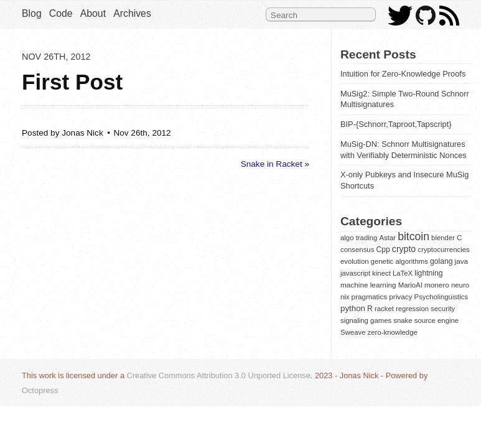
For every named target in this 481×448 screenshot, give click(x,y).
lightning (428, 273)
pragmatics (370, 296)
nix (345, 297)
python (353, 308)
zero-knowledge (393, 332)
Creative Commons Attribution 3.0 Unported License (219, 376)
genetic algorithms (399, 261)
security (443, 309)
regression (412, 309)
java (462, 261)
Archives (132, 13)
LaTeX (403, 273)
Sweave (353, 332)
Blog (32, 13)
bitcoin (413, 236)
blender (443, 238)
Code (61, 13)
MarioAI (410, 285)
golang (441, 261)
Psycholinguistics (441, 297)
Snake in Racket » (275, 164)
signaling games (366, 320)
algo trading (359, 238)
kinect (381, 273)
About (93, 13)
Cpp (383, 250)
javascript (355, 273)
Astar (388, 238)
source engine (437, 320)
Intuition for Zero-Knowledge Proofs (403, 74)
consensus (357, 250)
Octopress (40, 390)
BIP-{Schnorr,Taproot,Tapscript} (396, 124)
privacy (400, 296)
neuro (460, 285)
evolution (355, 261)
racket (384, 309)
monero (437, 285)
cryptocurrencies (443, 250)
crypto (404, 249)
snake (403, 320)
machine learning (368, 285)
